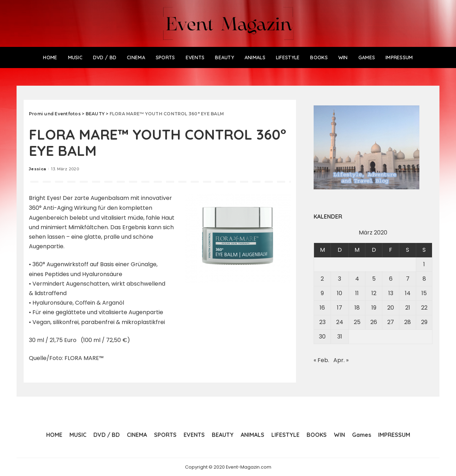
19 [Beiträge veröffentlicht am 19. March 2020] (374, 308)
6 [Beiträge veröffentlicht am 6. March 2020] (391, 279)
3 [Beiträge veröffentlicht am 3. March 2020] (340, 279)
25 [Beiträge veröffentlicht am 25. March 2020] (357, 322)
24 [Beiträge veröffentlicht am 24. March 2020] (340, 322)
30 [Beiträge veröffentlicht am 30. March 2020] (322, 337)
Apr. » (341, 360)
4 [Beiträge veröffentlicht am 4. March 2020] (357, 279)
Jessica (37, 169)
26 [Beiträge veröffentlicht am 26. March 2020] (374, 322)
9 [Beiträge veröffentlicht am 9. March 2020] (322, 293)
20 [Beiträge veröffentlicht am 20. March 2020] (391, 308)
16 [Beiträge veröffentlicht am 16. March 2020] (322, 308)
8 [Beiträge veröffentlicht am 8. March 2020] (424, 279)
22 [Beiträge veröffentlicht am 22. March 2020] (424, 308)
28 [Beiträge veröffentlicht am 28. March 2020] (408, 322)
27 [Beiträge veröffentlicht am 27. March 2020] (391, 322)
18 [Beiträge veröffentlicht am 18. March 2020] (357, 308)
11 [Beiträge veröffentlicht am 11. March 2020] (357, 293)
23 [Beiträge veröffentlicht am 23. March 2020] (322, 322)
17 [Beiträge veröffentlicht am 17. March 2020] (340, 308)
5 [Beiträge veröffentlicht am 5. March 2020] (374, 279)
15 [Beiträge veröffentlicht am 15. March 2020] (424, 293)
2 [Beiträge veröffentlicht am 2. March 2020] (322, 279)
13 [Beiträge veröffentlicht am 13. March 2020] (391, 293)
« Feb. (321, 360)
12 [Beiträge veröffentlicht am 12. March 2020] (374, 293)
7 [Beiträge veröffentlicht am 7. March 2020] (408, 279)
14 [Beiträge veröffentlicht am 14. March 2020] (408, 293)
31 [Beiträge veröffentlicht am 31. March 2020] (340, 337)
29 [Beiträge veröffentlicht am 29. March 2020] (424, 322)
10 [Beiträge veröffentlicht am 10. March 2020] (340, 293)
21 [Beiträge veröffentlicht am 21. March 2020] (408, 308)
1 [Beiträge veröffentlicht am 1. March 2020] (424, 264)
